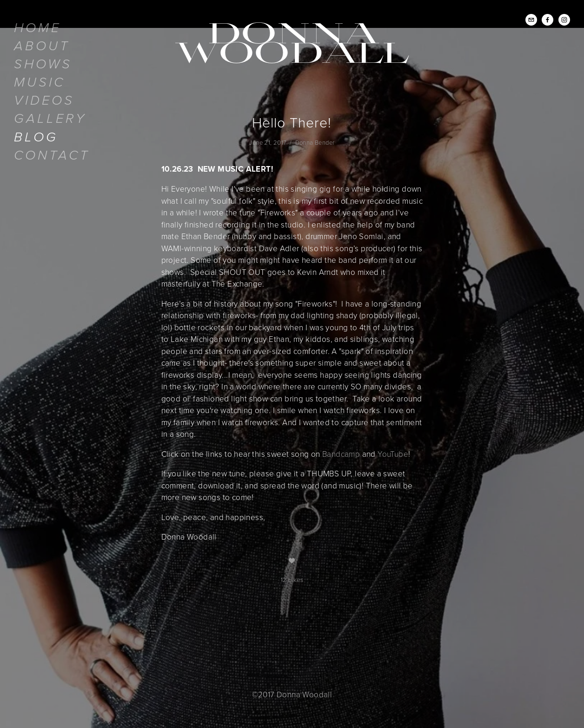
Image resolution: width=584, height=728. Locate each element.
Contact (52, 156)
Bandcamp (341, 454)
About (42, 46)
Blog (36, 137)
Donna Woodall (292, 41)
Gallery (50, 119)
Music (40, 83)
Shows (43, 64)
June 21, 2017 (268, 142)
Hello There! (292, 122)
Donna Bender (315, 142)
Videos (44, 101)
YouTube (393, 454)
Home (37, 28)
